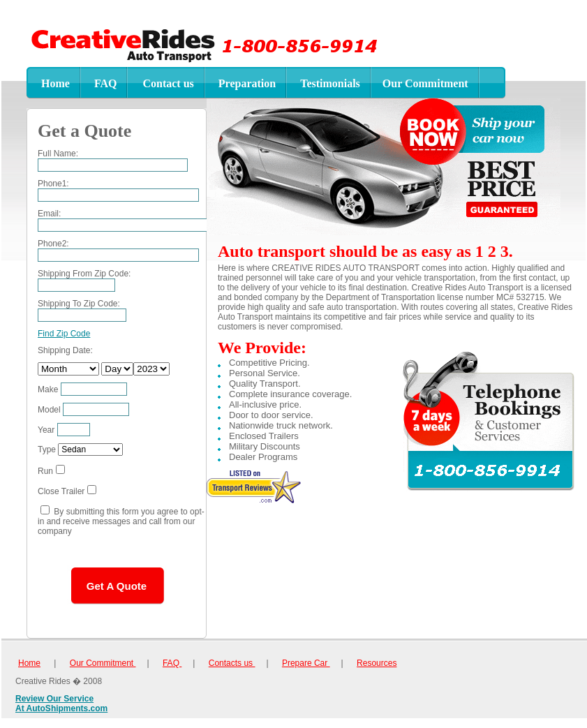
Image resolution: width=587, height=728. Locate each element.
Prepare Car (306, 663)
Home (29, 663)
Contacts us (232, 663)
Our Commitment (103, 663)
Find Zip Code (64, 334)
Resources (377, 663)
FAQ (172, 663)
